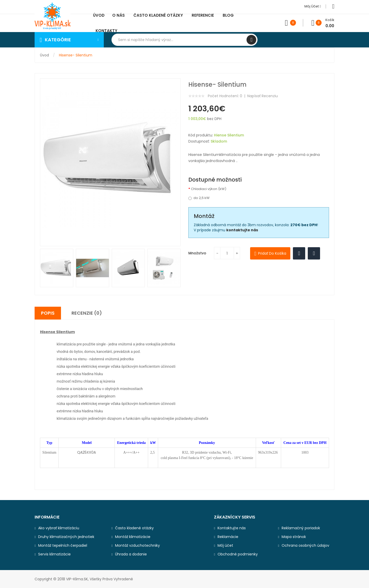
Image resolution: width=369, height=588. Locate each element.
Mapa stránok (294, 537)
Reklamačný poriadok (301, 528)
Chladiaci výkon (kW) (209, 189)
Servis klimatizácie (54, 554)
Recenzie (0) (87, 313)
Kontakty (106, 31)
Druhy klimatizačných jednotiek (66, 537)
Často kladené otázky (134, 528)
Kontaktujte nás (232, 528)
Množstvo (197, 253)
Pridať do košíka (272, 253)
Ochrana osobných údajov (305, 545)
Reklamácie (228, 537)
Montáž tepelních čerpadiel (63, 545)
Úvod (44, 55)
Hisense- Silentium (76, 55)
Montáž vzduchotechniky (137, 545)
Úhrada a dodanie (131, 554)
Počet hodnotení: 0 (225, 96)
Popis (48, 313)
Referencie (203, 15)
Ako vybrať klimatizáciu (59, 528)
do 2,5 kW (199, 198)
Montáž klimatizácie (133, 537)
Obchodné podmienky (238, 554)
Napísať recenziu (263, 96)
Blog (228, 15)
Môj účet (313, 6)
